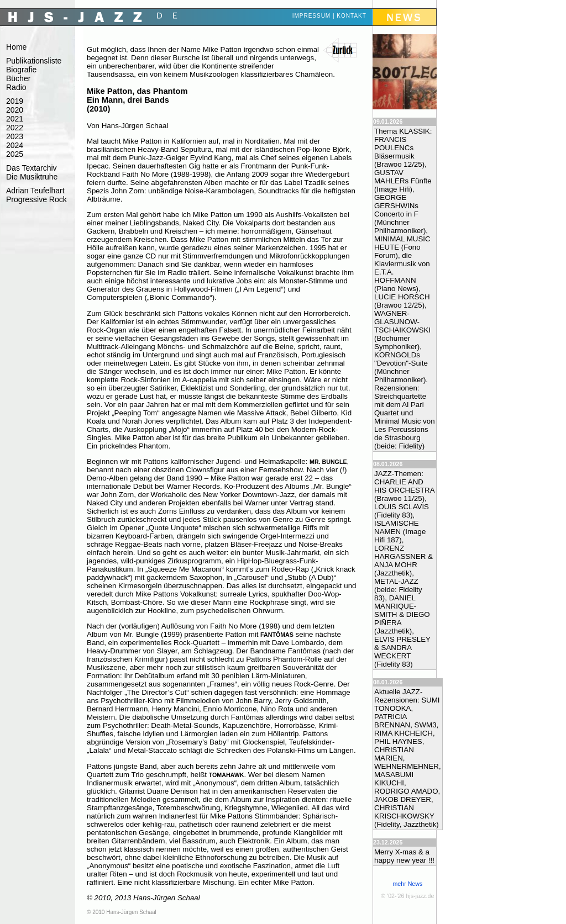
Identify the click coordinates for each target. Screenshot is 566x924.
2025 (15, 154)
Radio (16, 87)
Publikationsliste (34, 61)
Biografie (21, 70)
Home (16, 47)
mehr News (407, 884)
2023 (15, 136)
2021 (15, 119)
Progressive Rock (36, 199)
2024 (15, 145)
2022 (15, 128)
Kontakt (351, 16)
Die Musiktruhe (32, 177)
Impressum (312, 16)
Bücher (18, 78)
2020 (15, 110)
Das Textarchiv (32, 168)
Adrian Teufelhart (35, 191)
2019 (15, 101)
